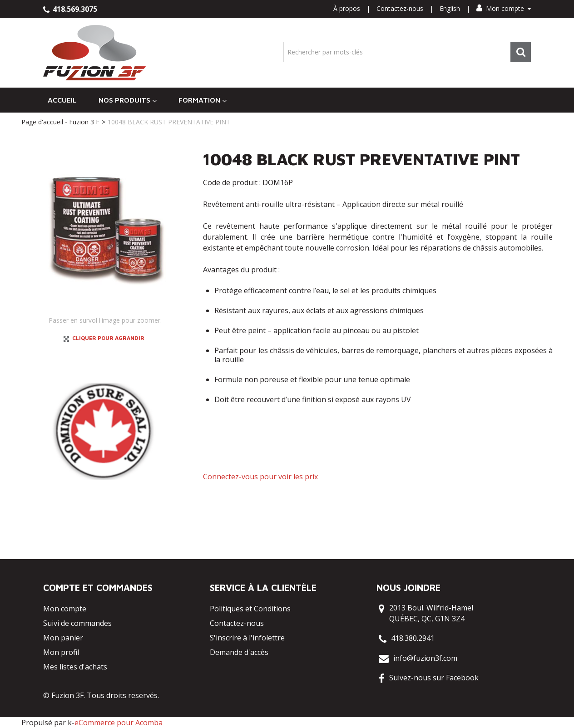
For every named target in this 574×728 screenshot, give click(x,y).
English (450, 8)
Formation (203, 100)
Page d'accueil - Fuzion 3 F (60, 122)
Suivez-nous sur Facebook (434, 678)
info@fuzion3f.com (425, 658)
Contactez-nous (400, 8)
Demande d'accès (239, 652)
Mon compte (504, 8)
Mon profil (61, 652)
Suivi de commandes (77, 623)
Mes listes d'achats (75, 667)
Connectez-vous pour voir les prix (260, 477)
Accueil (62, 100)
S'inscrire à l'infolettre (247, 638)
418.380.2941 (413, 638)
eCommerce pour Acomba (119, 723)
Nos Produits (128, 100)
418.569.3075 (70, 9)
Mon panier (63, 638)
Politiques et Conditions (250, 609)
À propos (347, 8)
